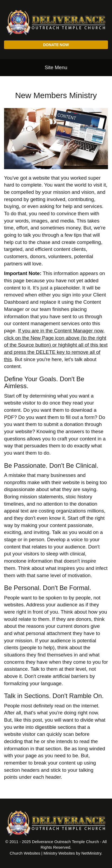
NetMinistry (91, 853)
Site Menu (56, 67)
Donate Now (56, 45)
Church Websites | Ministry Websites (43, 853)
